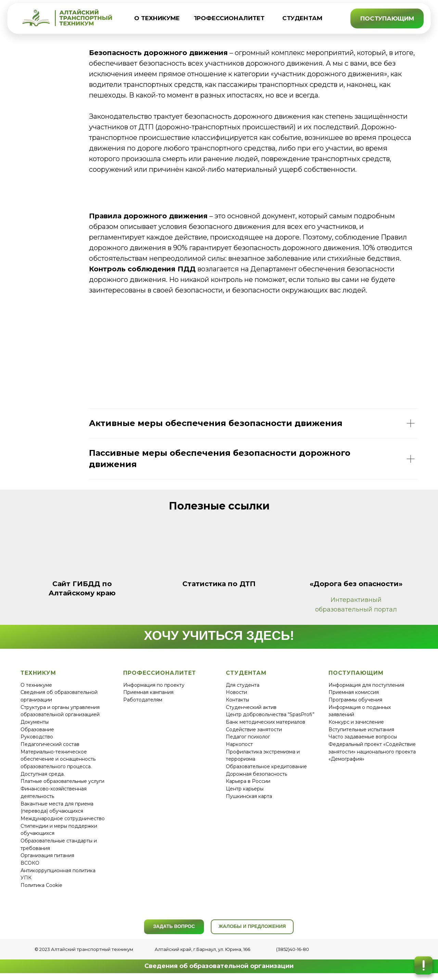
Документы (35, 722)
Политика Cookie (41, 885)
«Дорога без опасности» (356, 584)
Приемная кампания (148, 692)
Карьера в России (248, 781)
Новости (236, 692)
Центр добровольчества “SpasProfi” (270, 714)
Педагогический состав (50, 744)
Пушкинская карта (249, 796)
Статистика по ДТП (219, 584)
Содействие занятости (254, 730)
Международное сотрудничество (63, 818)
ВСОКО (30, 863)
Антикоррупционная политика (58, 871)
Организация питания (47, 855)
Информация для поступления (366, 685)
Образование (37, 730)
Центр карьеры (245, 789)
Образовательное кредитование (266, 766)
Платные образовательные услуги (62, 781)
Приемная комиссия (354, 692)
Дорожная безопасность (256, 774)
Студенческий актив (251, 707)
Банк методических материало (264, 722)
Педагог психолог (248, 737)
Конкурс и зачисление (356, 722)
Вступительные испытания (361, 730)
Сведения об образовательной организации (219, 966)
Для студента (243, 685)
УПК (26, 878)
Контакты (237, 700)
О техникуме (36, 685)
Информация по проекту (154, 685)
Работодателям (143, 700)
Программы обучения (355, 700)
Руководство (37, 737)
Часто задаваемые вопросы (363, 737)
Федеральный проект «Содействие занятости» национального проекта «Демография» (372, 752)
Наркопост (239, 744)
